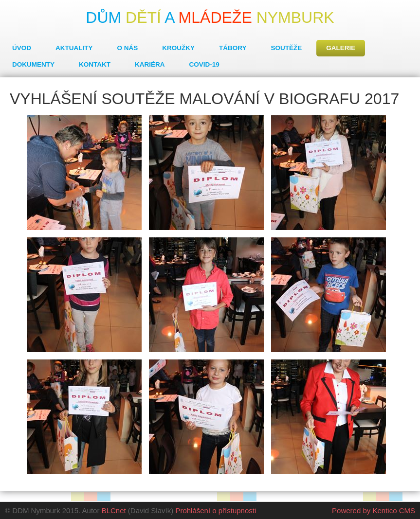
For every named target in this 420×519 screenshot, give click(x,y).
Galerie (341, 48)
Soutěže (287, 48)
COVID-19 (204, 64)
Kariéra (150, 64)
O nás (128, 48)
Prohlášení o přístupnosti (216, 510)
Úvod (22, 48)
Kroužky (178, 48)
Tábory (233, 48)
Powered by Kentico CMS (374, 510)
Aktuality (74, 48)
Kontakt (95, 64)
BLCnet (114, 510)
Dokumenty (33, 64)
